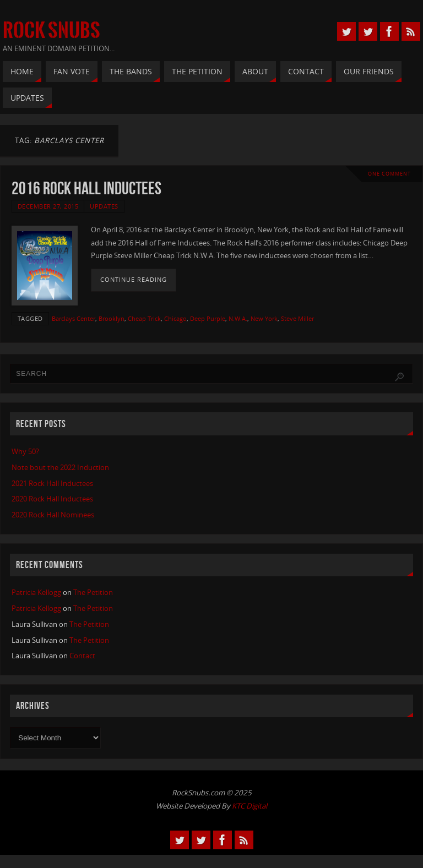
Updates (104, 206)
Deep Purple (208, 318)
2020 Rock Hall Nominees (53, 515)
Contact (82, 656)
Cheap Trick (144, 318)
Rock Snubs (51, 31)
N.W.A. (238, 318)
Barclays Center (74, 318)
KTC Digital (250, 806)
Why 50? (25, 451)
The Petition (93, 592)
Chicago (175, 318)
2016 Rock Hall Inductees (86, 188)
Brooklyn (112, 318)
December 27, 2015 (48, 206)
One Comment (389, 174)
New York (264, 318)
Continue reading (134, 280)
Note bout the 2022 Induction (60, 467)
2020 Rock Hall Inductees (52, 499)
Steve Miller (297, 318)
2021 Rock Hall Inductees (52, 483)
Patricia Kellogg (36, 592)
